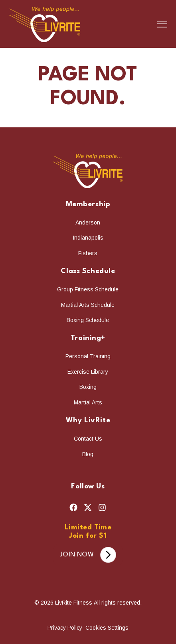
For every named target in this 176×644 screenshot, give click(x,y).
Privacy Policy (66, 626)
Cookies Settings (107, 626)
